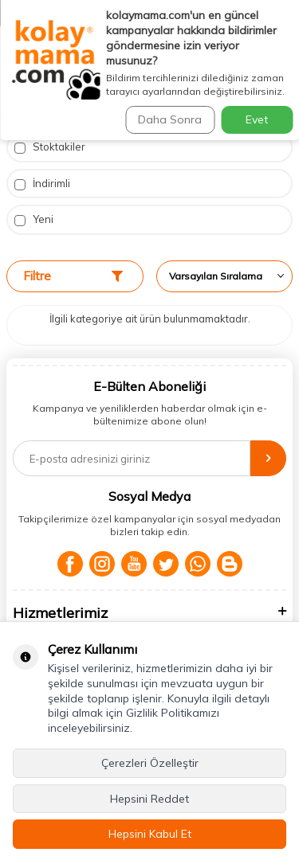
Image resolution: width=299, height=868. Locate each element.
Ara (267, 94)
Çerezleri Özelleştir (150, 763)
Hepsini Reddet (149, 799)
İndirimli (42, 184)
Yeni (34, 219)
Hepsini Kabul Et (150, 834)
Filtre (73, 276)
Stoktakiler (50, 147)
